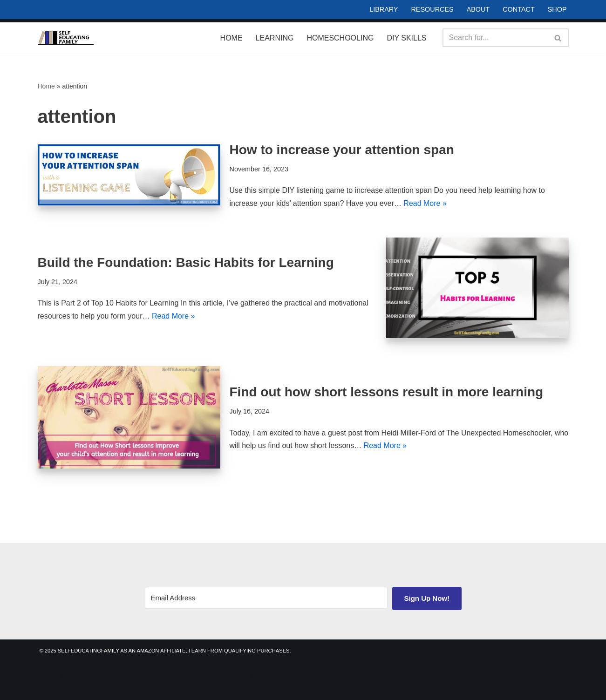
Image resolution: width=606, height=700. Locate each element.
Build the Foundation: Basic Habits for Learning (186, 262)
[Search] (495, 38)
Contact (518, 9)
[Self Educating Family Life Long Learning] (66, 38)
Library (384, 9)
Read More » (425, 203)
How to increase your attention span (342, 150)
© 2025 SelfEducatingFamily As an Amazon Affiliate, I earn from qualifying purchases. (165, 651)
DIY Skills (406, 38)
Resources (432, 9)
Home (232, 38)
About (478, 9)
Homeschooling (340, 38)
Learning (275, 38)
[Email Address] (266, 598)
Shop (557, 9)
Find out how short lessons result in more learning (387, 392)
